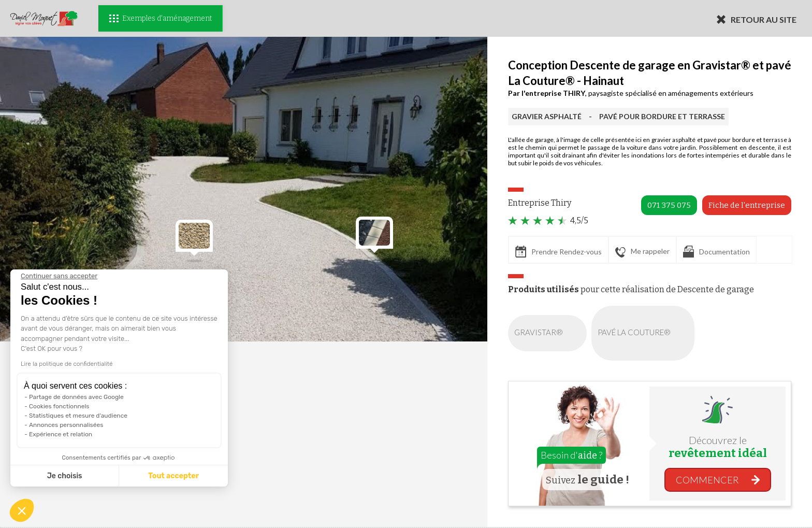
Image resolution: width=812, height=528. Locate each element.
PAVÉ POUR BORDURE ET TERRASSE (662, 116)
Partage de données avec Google (76, 397)
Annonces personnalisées (66, 425)
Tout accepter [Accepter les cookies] (173, 476)
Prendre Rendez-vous (559, 252)
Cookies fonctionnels (59, 406)
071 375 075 (669, 205)
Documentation (716, 252)
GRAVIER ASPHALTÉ (547, 116)
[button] (22, 510)
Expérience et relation (61, 434)
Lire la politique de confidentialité (67, 364)
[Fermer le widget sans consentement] (59, 276)
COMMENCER (707, 480)
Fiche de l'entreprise (747, 205)
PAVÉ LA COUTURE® (645, 333)
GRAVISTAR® (549, 333)
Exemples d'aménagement (161, 18)
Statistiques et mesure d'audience (78, 416)
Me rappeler (642, 252)
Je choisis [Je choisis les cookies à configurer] (65, 476)
